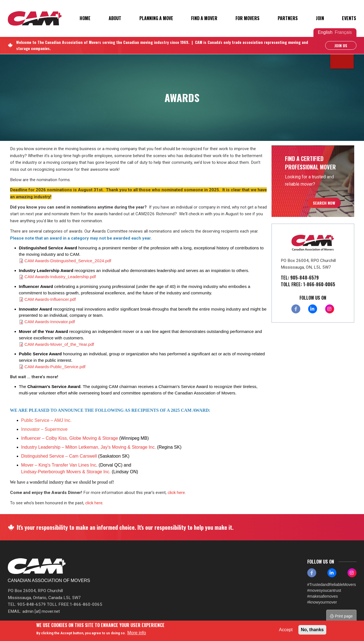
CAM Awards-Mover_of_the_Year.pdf (59, 344)
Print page (341, 616)
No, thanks (312, 630)
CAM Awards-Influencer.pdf (50, 299)
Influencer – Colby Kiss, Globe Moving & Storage (70, 438)
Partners (288, 18)
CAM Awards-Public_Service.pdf (55, 367)
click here (176, 493)
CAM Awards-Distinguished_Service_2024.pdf (68, 261)
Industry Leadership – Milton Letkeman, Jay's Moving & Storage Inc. (89, 447)
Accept (286, 630)
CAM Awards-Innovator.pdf (50, 322)
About (115, 18)
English (325, 32)
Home (85, 18)
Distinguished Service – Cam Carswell (59, 456)
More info (137, 633)
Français (343, 32)
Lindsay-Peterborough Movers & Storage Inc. (66, 472)
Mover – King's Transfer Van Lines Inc (59, 465)
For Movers (248, 18)
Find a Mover (204, 18)
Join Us (341, 45)
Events (349, 18)
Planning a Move (156, 18)
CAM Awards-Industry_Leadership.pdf (60, 277)
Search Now (324, 203)
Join (320, 18)
